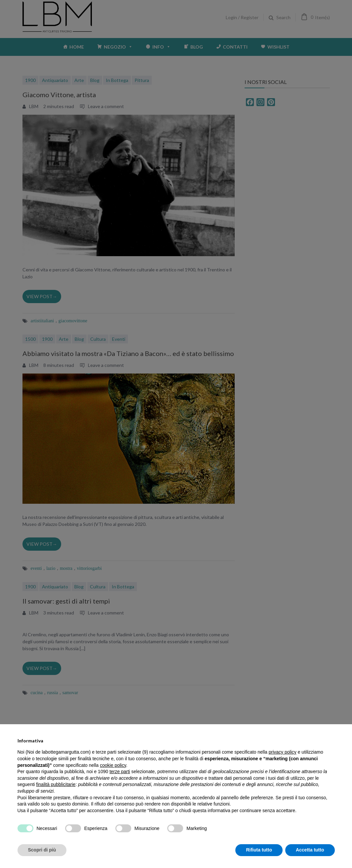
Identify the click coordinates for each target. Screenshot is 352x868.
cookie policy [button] (113, 765)
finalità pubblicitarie (56, 784)
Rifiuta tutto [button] (259, 850)
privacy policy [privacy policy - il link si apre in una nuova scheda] (283, 752)
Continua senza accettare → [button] (304, 738)
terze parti (120, 771)
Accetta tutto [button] (310, 850)
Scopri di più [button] (42, 850)
